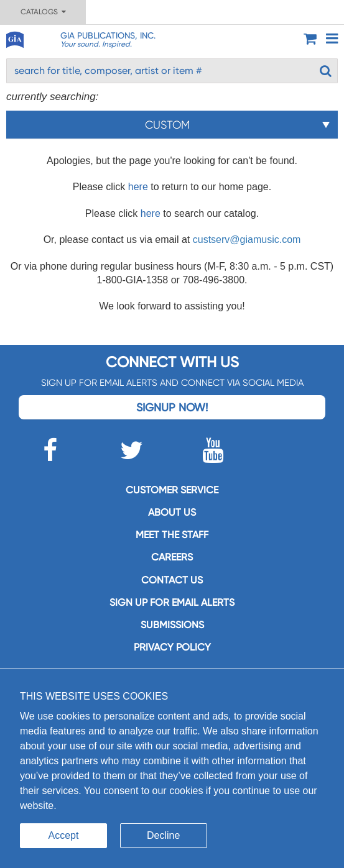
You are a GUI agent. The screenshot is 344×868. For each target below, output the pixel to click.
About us (172, 512)
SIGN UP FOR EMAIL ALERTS (172, 602)
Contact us (172, 580)
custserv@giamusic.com (247, 240)
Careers (172, 557)
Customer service (172, 490)
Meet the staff (172, 535)
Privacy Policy (172, 647)
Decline (163, 835)
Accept (64, 835)
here (138, 187)
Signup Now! (172, 407)
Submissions (172, 625)
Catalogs (43, 12)
